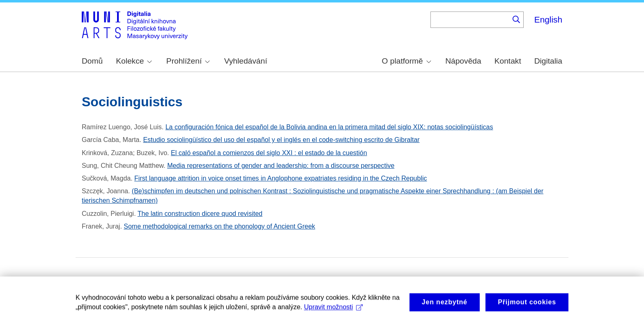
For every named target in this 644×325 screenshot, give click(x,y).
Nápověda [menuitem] (463, 61)
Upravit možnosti (333, 310)
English (548, 19)
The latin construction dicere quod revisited (200, 214)
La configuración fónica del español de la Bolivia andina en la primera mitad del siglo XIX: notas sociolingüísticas (329, 127)
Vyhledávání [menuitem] (246, 61)
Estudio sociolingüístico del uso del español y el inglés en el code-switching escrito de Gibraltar (281, 140)
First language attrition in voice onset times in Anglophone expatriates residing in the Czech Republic (281, 178)
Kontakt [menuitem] (508, 61)
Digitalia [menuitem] (548, 61)
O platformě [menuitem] (407, 61)
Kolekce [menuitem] (134, 61)
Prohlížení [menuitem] (188, 61)
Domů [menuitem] (92, 61)
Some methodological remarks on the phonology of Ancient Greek (219, 226)
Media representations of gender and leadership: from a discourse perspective (281, 166)
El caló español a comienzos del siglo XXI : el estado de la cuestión (269, 153)
